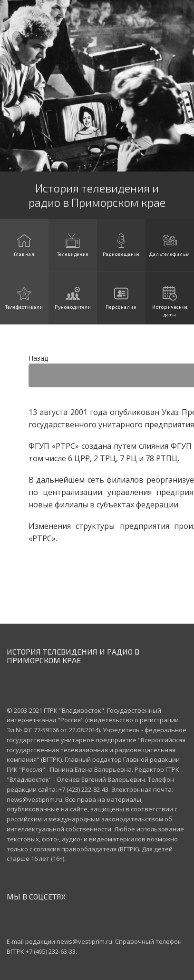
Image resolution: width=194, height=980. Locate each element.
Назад (38, 358)
